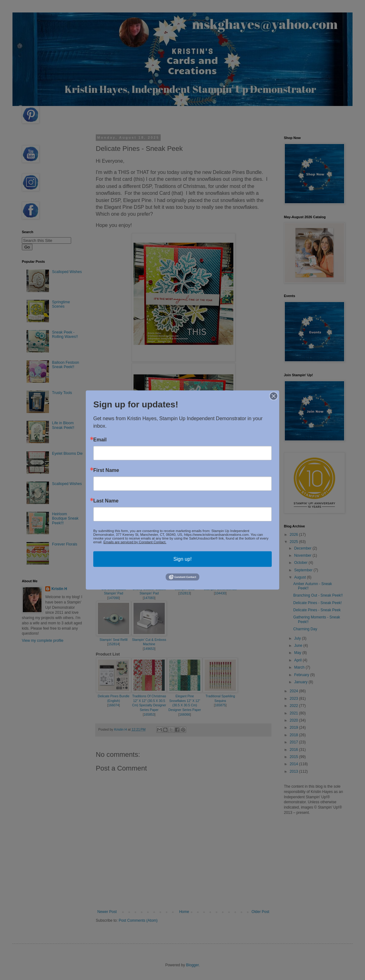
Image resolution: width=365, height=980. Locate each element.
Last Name (106, 501)
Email (100, 440)
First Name (106, 470)
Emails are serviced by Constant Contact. (135, 542)
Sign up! (183, 559)
